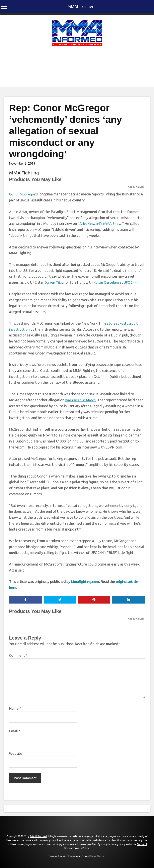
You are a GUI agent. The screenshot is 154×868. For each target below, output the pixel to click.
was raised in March (81, 399)
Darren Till (53, 282)
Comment (18, 655)
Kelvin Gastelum (108, 282)
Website (16, 753)
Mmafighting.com (85, 581)
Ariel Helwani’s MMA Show (101, 223)
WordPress (69, 856)
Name (15, 708)
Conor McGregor (22, 194)
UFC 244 (132, 282)
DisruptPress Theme (93, 856)
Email (15, 731)
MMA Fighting (24, 173)
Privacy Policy (81, 848)
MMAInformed (81, 7)
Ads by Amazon (136, 187)
